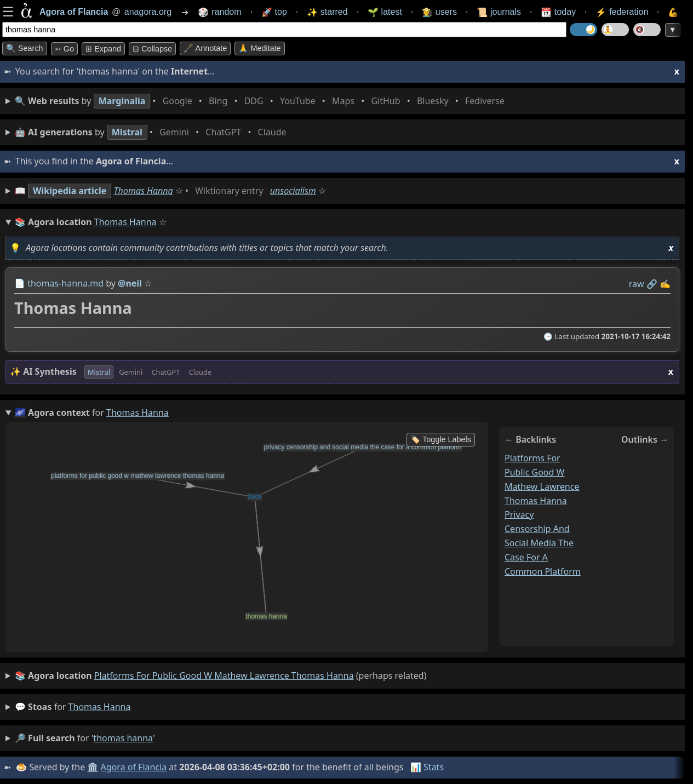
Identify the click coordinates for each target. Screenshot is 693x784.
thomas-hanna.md (65, 283)
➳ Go (64, 49)
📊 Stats (427, 767)
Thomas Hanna (144, 191)
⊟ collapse (152, 49)
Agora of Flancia (134, 767)
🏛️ (93, 767)
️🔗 (652, 284)
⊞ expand (103, 49)
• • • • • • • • (262, 101)
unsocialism (293, 191)
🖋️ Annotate (205, 48)
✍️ (665, 284)
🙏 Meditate (259, 48)
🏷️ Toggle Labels (441, 439)
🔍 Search (25, 48)
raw (637, 284)
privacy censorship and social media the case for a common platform (543, 543)
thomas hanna (100, 707)
